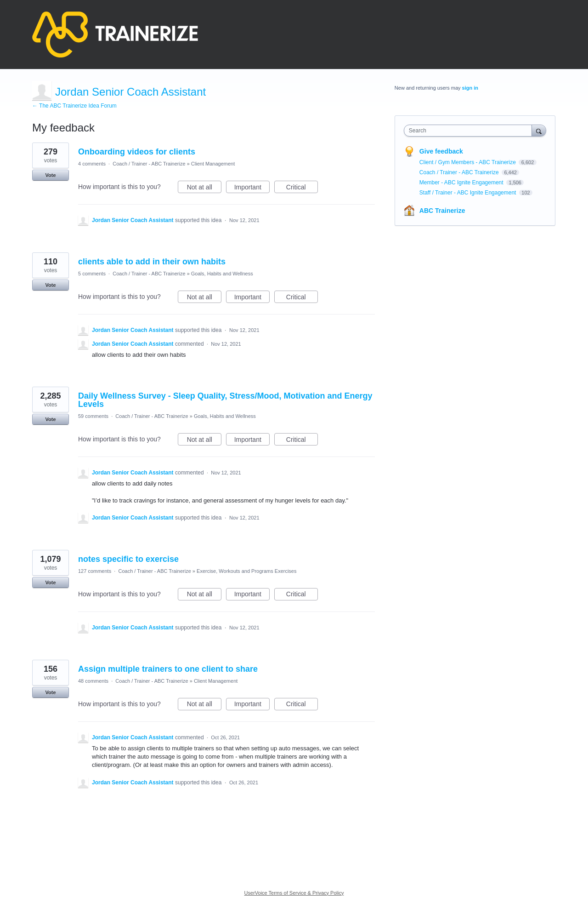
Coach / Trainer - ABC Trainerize (149, 164)
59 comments (93, 416)
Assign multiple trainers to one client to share (168, 669)
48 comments (93, 681)
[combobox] (470, 131)
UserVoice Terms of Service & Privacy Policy (294, 893)
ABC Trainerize (442, 211)
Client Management (213, 164)
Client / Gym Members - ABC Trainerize (468, 162)
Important (252, 189)
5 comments (92, 274)
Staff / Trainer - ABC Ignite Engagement (469, 193)
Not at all (204, 189)
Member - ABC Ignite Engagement (462, 183)
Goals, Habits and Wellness (222, 274)
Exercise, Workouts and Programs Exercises (246, 571)
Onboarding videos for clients (137, 152)
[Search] (539, 130)
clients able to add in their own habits (152, 262)
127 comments (95, 571)
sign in (470, 88)
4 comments (92, 164)
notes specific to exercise (128, 559)
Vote (50, 175)
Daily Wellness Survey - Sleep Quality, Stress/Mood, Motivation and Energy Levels (225, 400)
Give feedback (441, 151)
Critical (302, 189)
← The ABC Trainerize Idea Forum (74, 106)
